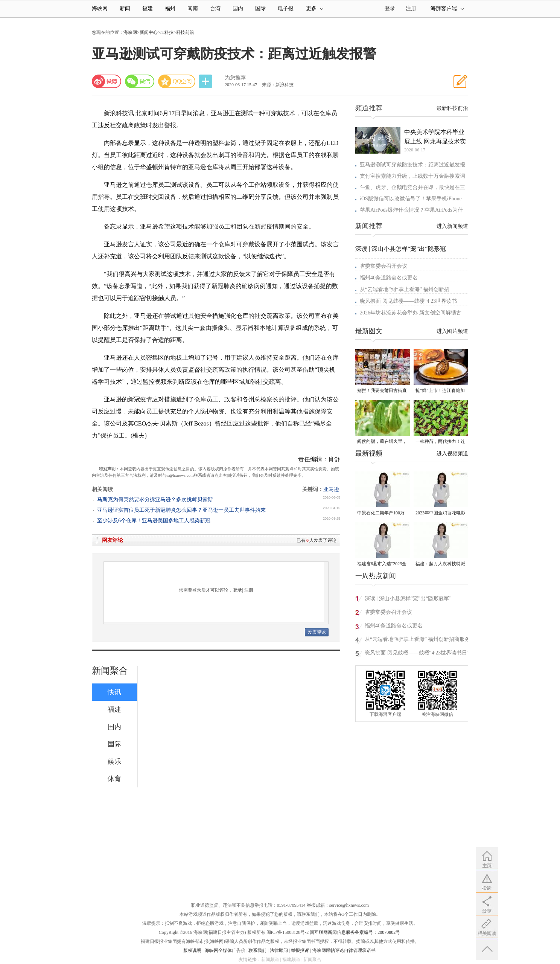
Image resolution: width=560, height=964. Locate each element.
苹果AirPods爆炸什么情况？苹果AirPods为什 (411, 210)
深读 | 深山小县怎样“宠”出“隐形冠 (401, 249)
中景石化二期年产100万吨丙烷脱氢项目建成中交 (382, 513)
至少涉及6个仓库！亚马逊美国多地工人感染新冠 (154, 521)
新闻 (125, 8)
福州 (170, 8)
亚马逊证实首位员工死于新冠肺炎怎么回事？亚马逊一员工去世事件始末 (181, 510)
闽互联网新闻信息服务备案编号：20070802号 (355, 932)
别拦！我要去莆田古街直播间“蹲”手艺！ (382, 391)
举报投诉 (300, 950)
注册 (411, 8)
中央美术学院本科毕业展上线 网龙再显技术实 (435, 137)
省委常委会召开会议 (383, 266)
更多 (315, 8)
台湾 (215, 8)
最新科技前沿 (452, 108)
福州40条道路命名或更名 (389, 278)
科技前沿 (185, 32)
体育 (114, 779)
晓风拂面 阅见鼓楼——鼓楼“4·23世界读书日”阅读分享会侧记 (417, 654)
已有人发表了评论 (317, 540)
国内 (238, 8)
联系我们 (257, 950)
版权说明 (192, 950)
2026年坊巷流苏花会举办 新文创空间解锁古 (411, 313)
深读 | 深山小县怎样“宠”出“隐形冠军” (408, 599)
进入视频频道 (452, 454)
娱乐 (114, 761)
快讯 (114, 692)
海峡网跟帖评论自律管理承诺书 (344, 950)
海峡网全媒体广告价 (225, 950)
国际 (260, 8)
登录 (237, 590)
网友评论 (113, 540)
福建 (148, 8)
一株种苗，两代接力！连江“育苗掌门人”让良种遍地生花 (440, 442)
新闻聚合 (110, 671)
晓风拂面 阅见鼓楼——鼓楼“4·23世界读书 (408, 301)
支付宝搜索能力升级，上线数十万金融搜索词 (412, 176)
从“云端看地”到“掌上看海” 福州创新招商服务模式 (417, 640)
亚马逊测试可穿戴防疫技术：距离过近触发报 (412, 165)
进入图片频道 (452, 331)
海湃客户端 (447, 8)
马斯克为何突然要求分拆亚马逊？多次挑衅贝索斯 (155, 500)
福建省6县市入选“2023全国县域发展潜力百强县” (382, 564)
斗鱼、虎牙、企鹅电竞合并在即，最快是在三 (412, 187)
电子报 (286, 8)
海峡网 (100, 8)
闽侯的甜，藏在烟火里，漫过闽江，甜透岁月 (382, 442)
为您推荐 (235, 78)
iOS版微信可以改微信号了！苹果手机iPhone (411, 199)
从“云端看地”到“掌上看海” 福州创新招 (405, 289)
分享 (206, 82)
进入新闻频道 (452, 226)
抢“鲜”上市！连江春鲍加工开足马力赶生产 (440, 391)
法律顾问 (279, 950)
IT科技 (167, 32)
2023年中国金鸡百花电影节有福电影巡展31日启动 (440, 513)
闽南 (193, 8)
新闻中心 (149, 32)
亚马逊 (331, 489)
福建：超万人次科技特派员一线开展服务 (440, 564)
